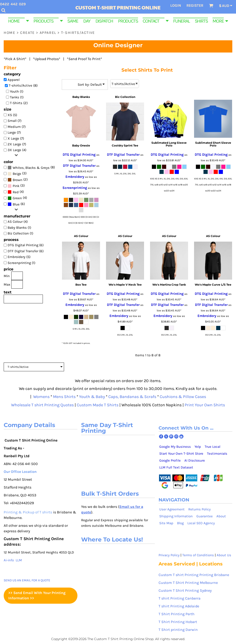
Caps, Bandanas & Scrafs (132, 397)
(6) (16, 204)
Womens (40, 397)
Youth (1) (17, 91)
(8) (31, 167)
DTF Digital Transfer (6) (26, 251)
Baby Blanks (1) (19, 228)
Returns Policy (199, 509)
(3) (17, 174)
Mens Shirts (64, 397)
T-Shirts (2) (19, 103)
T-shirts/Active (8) (23, 85)
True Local (212, 447)
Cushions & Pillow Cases (183, 397)
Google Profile (170, 460)
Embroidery (75, 177)
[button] (18, 20)
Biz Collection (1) (20, 233)
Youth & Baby (92, 397)
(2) (18, 180)
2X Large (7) (17, 144)
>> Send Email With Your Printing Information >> (37, 595)
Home (9, 33)
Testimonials (217, 454)
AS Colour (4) (18, 222)
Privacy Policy (169, 555)
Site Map (166, 523)
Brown (18, 180)
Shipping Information (176, 516)
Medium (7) (17, 127)
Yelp (198, 447)
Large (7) (14, 132)
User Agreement (172, 509)
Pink (16, 186)
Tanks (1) (17, 97)
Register (195, 5)
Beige (17, 174)
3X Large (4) (17, 150)
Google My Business (175, 447)
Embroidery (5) (19, 257)
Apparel (48, 33)
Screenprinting (75, 188)
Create (27, 33)
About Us (224, 555)
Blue (16, 204)
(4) (16, 192)
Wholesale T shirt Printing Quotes (42, 405)
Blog (180, 523)
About (221, 516)
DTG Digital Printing (79, 155)
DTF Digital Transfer (79, 166)
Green (17, 198)
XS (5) (12, 115)
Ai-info (9, 560)
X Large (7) (16, 138)
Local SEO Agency (201, 523)
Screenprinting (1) (21, 263)
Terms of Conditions (198, 555)
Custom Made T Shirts (98, 405)
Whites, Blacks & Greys (31, 168)
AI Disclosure (195, 460)
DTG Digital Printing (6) (26, 245)
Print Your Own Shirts (205, 405)
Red (16, 192)
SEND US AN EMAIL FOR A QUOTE (27, 580)
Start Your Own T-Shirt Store (181, 454)
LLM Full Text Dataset (176, 467)
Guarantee (205, 516)
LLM (19, 560)
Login (176, 5)
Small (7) (15, 121)
